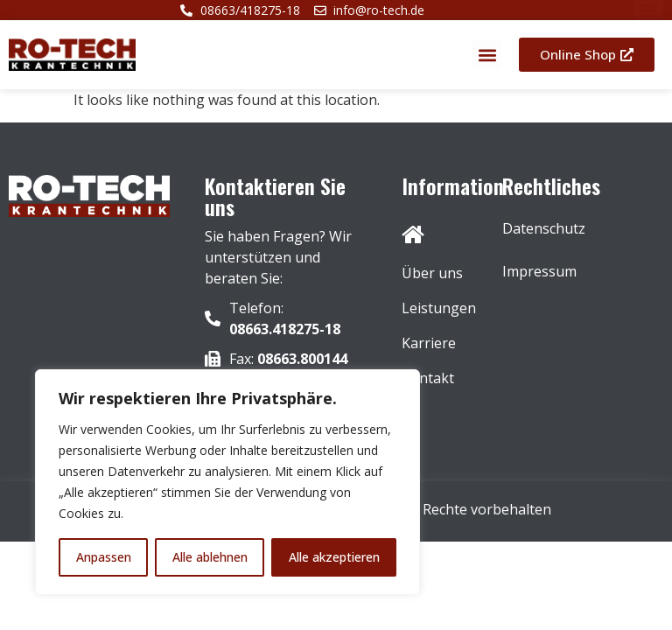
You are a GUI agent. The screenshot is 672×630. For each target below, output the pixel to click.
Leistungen (434, 308)
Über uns (432, 273)
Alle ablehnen (210, 557)
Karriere (429, 343)
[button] (487, 55)
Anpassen (104, 557)
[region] (227, 482)
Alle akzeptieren (334, 557)
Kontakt (428, 378)
